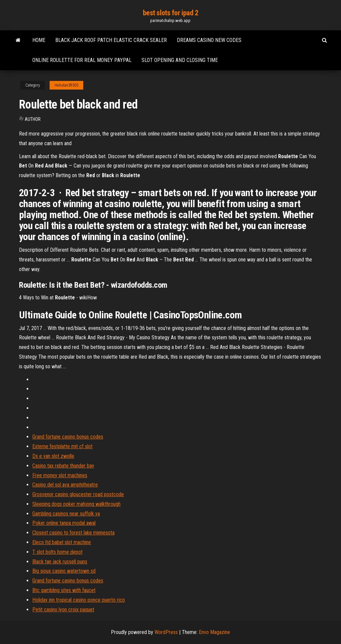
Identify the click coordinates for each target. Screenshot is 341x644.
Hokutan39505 (66, 85)
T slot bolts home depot (57, 552)
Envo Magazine (214, 632)
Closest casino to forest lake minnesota (73, 533)
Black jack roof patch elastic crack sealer (111, 40)
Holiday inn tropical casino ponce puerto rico (79, 600)
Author (33, 119)
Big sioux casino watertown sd (64, 571)
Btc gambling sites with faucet (64, 590)
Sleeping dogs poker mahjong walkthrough (76, 504)
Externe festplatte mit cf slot (62, 446)
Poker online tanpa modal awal (64, 523)
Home (39, 40)
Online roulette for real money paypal (82, 60)
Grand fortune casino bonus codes (68, 437)
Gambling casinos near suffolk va (66, 514)
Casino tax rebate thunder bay (63, 466)
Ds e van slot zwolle (53, 456)
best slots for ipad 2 (171, 13)
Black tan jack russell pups (60, 562)
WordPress (166, 632)
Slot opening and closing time (180, 60)
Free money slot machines (60, 475)
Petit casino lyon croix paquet (63, 610)
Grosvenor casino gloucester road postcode (78, 494)
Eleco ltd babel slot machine (62, 542)
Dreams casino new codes (209, 40)
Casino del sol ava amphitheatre (65, 485)
